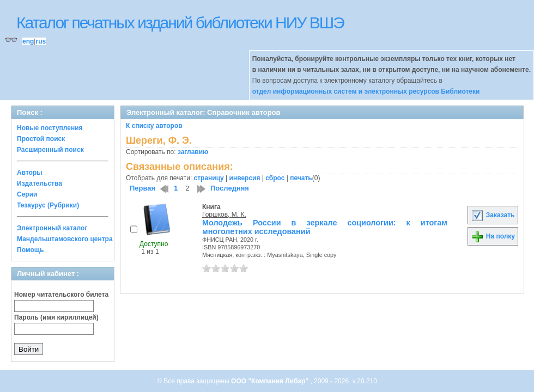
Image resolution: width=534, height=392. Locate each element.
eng (28, 41)
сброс (275, 178)
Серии (27, 194)
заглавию (193, 152)
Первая (142, 188)
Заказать (493, 215)
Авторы (30, 173)
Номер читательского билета (61, 295)
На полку (493, 236)
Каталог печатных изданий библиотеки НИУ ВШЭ (180, 23)
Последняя (230, 188)
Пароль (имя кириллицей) (56, 317)
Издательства (40, 183)
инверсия (245, 178)
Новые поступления (50, 128)
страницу (209, 178)
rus (41, 41)
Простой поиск (41, 139)
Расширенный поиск (50, 150)
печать (301, 178)
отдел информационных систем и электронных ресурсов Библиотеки (366, 91)
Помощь (30, 250)
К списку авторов (154, 126)
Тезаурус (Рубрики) (48, 205)
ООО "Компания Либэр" (271, 381)
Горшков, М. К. (224, 215)
